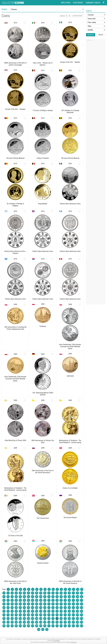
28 (37, 593)
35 (65, 593)
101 (8, 608)
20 (4, 593)
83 (16, 604)
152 (53, 615)
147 (33, 615)
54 (61, 597)
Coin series (78, 3)
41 (8, 597)
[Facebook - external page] (103, 3)
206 (28, 626)
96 (69, 604)
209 (41, 626)
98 (77, 604)
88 (37, 604)
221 (43, 629)
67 (33, 600)
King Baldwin (43, 204)
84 (20, 604)
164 (20, 618)
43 (16, 597)
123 (16, 611)
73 (57, 600)
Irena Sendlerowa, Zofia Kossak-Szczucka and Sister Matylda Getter (70, 347)
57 (73, 597)
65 (24, 600)
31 (49, 593)
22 (12, 593)
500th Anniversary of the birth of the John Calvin (15, 582)
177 (73, 618)
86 (28, 604)
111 (49, 608)
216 (69, 626)
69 (41, 600)
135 (65, 611)
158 (77, 615)
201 (8, 626)
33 (57, 593)
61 (8, 600)
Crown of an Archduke (70, 488)
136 (69, 611)
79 (82, 600)
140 (4, 615)
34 (61, 593)
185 (24, 622)
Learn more (73, 642)
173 (57, 618)
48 (37, 597)
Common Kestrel (43, 563)
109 (41, 608)
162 (12, 618)
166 (28, 618)
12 (53, 589)
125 (24, 611)
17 (74, 589)
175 (65, 618)
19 (82, 589)
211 (49, 626)
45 (24, 597)
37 (73, 593)
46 (28, 597)
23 (16, 593)
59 (82, 597)
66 (28, 600)
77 (73, 600)
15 (65, 589)
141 (8, 615)
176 (69, 618)
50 (45, 597)
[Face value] (96, 22)
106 (28, 608)
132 (53, 611)
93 (57, 604)
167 (33, 618)
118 (77, 608)
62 (12, 600)
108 (37, 608)
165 (24, 618)
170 (45, 618)
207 (33, 626)
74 (61, 600)
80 (4, 604)
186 (28, 622)
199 (82, 622)
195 (65, 622)
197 (73, 622)
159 (82, 615)
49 (41, 597)
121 (8, 611)
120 (4, 611)
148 (37, 615)
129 (41, 611)
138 (77, 611)
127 (33, 611)
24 (20, 593)
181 (8, 622)
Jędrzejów (70, 376)
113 (57, 608)
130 (45, 611)
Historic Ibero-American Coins (70, 204)
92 (53, 604)
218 (77, 626)
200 (4, 626)
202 (12, 626)
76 (69, 600)
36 (69, 593)
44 (20, 597)
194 (61, 622)
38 (77, 593)
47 (33, 597)
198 (77, 622)
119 (82, 608)
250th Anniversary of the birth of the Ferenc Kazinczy (70, 582)
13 (57, 589)
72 (53, 600)
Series (4, 9)
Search (91, 35)
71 (49, 600)
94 (61, 604)
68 (37, 600)
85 (24, 604)
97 (73, 604)
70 (45, 600)
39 (82, 593)
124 (20, 611)
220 (39, 629)
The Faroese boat (43, 518)
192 (53, 622)
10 (45, 589)
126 (28, 611)
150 (45, 615)
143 (16, 615)
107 (33, 608)
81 (8, 604)
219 (82, 626)
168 (37, 618)
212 (53, 626)
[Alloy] (96, 26)
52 (53, 597)
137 (73, 611)
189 (41, 622)
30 (45, 593)
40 (4, 597)
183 (16, 622)
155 (65, 615)
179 (82, 618)
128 (37, 611)
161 (8, 618)
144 (20, 615)
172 (53, 618)
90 (45, 604)
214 (61, 626)
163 (16, 618)
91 (49, 604)
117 (73, 608)
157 (73, 615)
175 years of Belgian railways (43, 110)
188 (37, 622)
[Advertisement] (96, 74)
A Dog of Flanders (43, 158)
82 (12, 604)
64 (20, 600)
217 (73, 626)
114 (61, 608)
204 (20, 626)
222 (47, 629)
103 (16, 608)
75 (65, 600)
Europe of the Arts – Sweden (70, 62)
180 (4, 622)
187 (33, 622)
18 (78, 589)
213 (57, 626)
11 (49, 589)
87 (33, 604)
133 (57, 611)
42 (12, 597)
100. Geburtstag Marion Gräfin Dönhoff (43, 394)
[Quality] (96, 30)
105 (24, 608)
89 (41, 604)
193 (57, 622)
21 (8, 593)
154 (61, 615)
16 (70, 589)
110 (45, 608)
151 (49, 615)
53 (57, 597)
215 (65, 626)
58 (77, 597)
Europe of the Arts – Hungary (15, 109)
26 (28, 593)
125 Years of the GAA (15, 536)
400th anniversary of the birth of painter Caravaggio (15, 64)
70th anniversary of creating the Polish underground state (15, 328)
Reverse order (77, 16)
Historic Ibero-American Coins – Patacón (15, 252)
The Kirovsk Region (70, 517)
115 (65, 608)
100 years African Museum (15, 158)
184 (20, 622)
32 (53, 593)
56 (69, 597)
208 (37, 626)
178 (77, 618)
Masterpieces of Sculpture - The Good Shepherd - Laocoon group (70, 441)
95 (65, 604)
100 (4, 608)
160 (4, 618)
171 (49, 618)
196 (69, 622)
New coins (66, 3)
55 (65, 597)
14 (61, 589)
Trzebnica (43, 326)
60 (4, 600)
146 (28, 615)
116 (69, 608)
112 (53, 608)
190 (45, 622)
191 (49, 622)
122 (12, 611)
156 (69, 615)
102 (12, 608)
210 (45, 626)
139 (82, 611)
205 (24, 626)
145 (24, 615)
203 (16, 626)
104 (20, 608)
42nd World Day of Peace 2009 (15, 440)
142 (12, 615)
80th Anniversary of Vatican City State (43, 441)
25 (24, 593)
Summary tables (93, 3)
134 (61, 611)
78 (77, 600)
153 (57, 615)
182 (12, 622)
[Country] (96, 15)
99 (82, 604)
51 (49, 597)
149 (41, 615)
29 (41, 593)
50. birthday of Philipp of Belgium (15, 205)
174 (61, 618)
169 (41, 618)
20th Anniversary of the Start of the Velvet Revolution (43, 472)
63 (16, 600)
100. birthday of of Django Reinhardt (70, 111)
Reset (101, 35)
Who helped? (57, 641)
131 (49, 611)
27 (33, 593)
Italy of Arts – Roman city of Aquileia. (43, 64)
